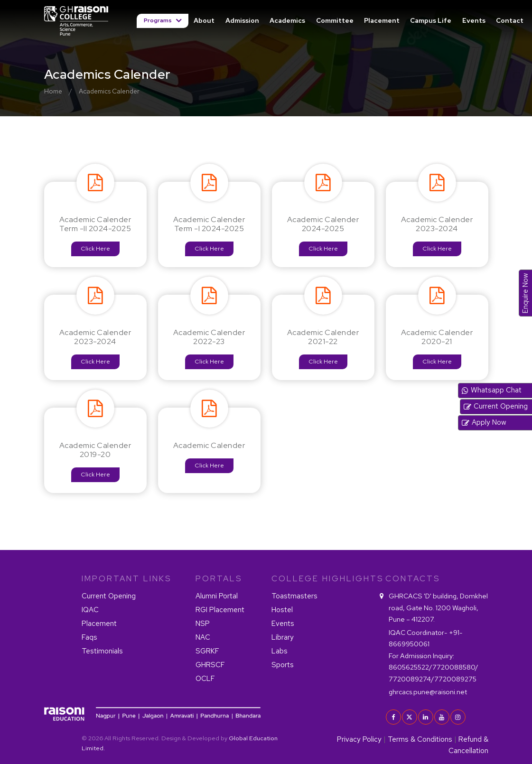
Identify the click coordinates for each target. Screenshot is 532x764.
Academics (287, 20)
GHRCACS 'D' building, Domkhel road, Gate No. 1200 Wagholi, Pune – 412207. (438, 607)
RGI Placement (220, 610)
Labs (280, 651)
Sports (283, 665)
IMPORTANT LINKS (127, 578)
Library (283, 637)
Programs (159, 20)
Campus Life (431, 20)
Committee (335, 20)
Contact (510, 20)
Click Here (95, 248)
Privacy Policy (359, 739)
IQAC (90, 610)
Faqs (89, 637)
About (204, 20)
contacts (413, 578)
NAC (203, 637)
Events (474, 20)
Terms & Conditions (420, 739)
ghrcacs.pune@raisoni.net (428, 692)
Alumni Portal (217, 596)
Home (53, 91)
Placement (382, 20)
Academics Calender (109, 91)
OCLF (205, 679)
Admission (242, 20)
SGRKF (207, 651)
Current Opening (109, 596)
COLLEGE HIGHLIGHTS (323, 578)
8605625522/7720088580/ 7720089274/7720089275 (434, 667)
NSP (203, 624)
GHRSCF (210, 665)
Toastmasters (294, 596)
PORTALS (219, 578)
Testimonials (102, 651)
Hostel (282, 610)
